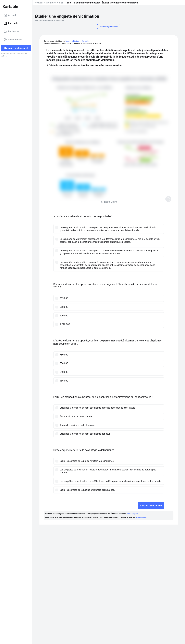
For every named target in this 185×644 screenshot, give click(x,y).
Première (51, 3)
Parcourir (11, 23)
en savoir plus (132, 514)
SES (61, 3)
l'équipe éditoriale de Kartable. (77, 41)
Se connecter (13, 40)
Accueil (10, 15)
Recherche (11, 32)
